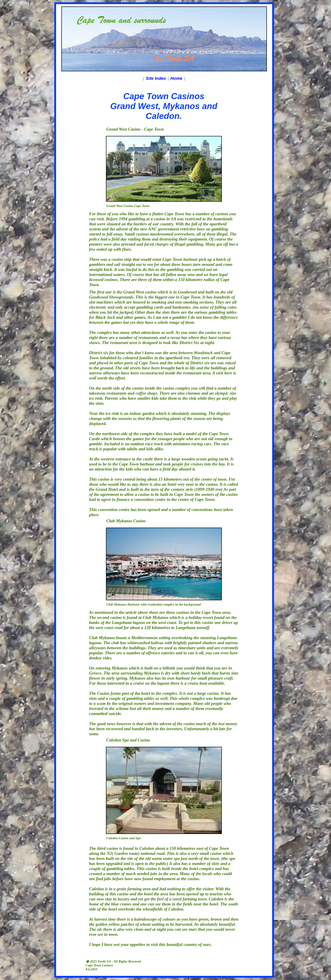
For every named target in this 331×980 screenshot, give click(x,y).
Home (176, 78)
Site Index (156, 78)
